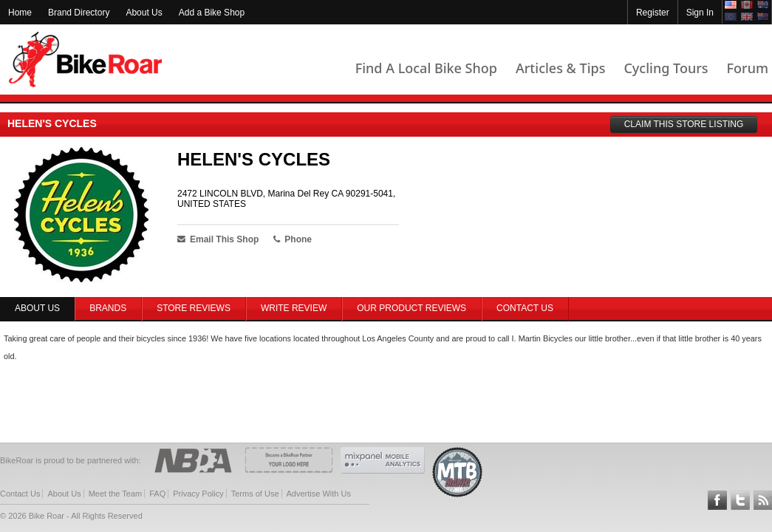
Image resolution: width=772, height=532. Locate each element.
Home (20, 13)
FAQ (157, 494)
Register (653, 13)
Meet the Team (116, 494)
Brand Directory (79, 13)
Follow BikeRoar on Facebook (717, 500)
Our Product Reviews (411, 308)
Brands (108, 308)
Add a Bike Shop (212, 13)
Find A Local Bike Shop (426, 68)
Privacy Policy (198, 494)
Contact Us (525, 308)
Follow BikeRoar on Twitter (740, 500)
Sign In (700, 13)
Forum (748, 68)
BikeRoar (85, 59)
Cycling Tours (666, 68)
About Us (144, 13)
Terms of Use (255, 494)
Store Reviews (194, 308)
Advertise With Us (319, 494)
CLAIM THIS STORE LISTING (684, 124)
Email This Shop (218, 239)
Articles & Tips (560, 68)
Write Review (294, 308)
